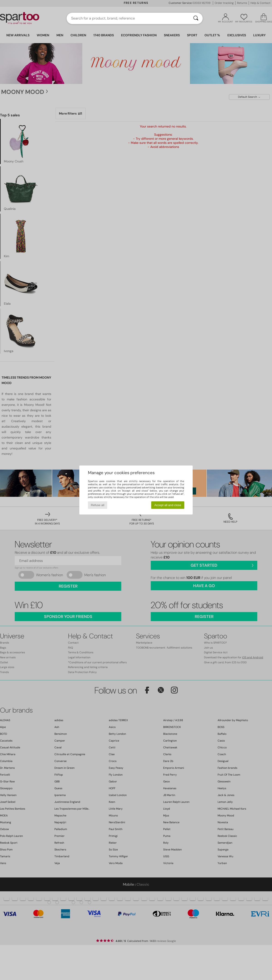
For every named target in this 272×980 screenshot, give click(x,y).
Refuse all (98, 505)
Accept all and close (168, 505)
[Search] (196, 18)
